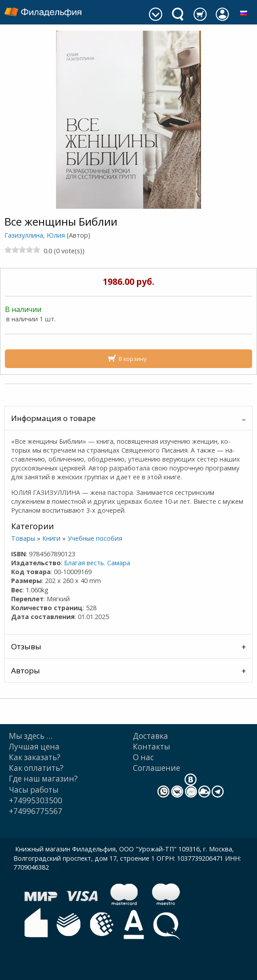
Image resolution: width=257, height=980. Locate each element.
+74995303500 (36, 800)
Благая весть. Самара (97, 563)
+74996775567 (36, 811)
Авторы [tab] (26, 670)
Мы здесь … (31, 736)
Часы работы (34, 790)
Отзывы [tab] (26, 646)
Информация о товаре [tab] (53, 418)
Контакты (152, 747)
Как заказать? (35, 757)
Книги (51, 538)
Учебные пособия (95, 538)
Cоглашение (157, 768)
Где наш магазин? (43, 779)
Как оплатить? (36, 768)
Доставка (151, 736)
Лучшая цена (34, 747)
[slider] (22, 250)
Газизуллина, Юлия (35, 235)
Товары (23, 538)
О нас (143, 757)
